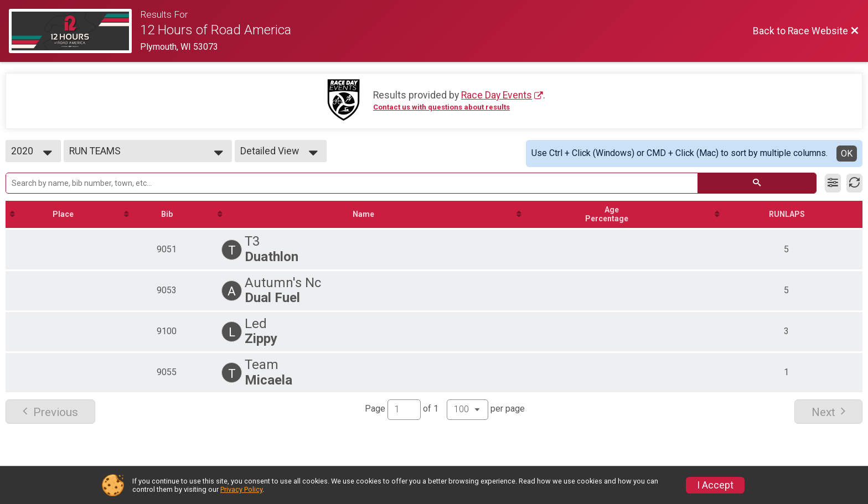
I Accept (715, 485)
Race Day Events (497, 95)
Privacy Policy (241, 489)
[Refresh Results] (854, 183)
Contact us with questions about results (441, 107)
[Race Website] (74, 31)
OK (847, 154)
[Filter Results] (833, 183)
